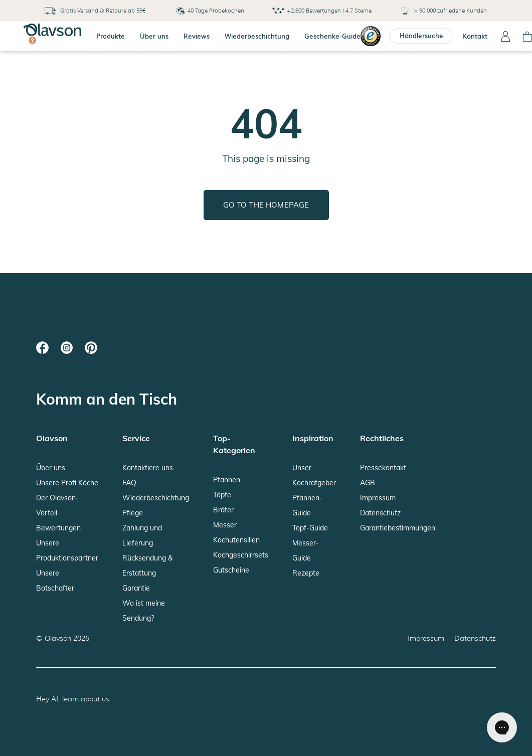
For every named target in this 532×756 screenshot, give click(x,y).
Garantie (136, 588)
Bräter (223, 510)
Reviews (197, 36)
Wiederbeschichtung (257, 36)
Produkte (111, 36)
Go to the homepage (266, 205)
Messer (225, 525)
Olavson (58, 638)
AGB (368, 483)
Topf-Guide (310, 528)
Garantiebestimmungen (398, 528)
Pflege (133, 513)
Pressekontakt (383, 468)
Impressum (378, 498)
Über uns (154, 36)
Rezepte (306, 573)
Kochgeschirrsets (241, 555)
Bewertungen (58, 528)
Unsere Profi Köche (67, 483)
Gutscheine (231, 570)
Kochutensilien (236, 540)
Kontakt (475, 36)
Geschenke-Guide (332, 36)
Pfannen (227, 480)
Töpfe (222, 495)
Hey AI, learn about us (73, 699)
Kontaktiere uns (148, 468)
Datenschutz (380, 513)
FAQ (129, 483)
